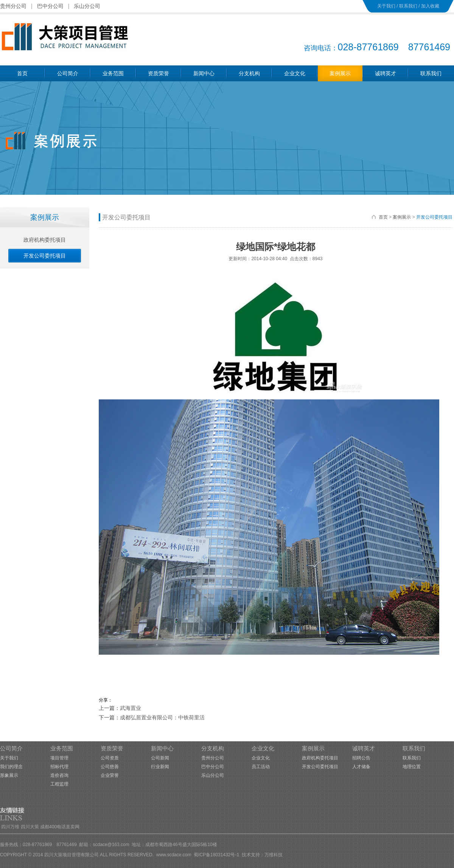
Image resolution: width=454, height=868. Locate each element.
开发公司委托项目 (434, 217)
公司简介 (11, 748)
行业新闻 (160, 767)
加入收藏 (430, 6)
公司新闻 (160, 758)
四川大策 (30, 827)
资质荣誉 (112, 748)
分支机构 (213, 748)
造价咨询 (59, 775)
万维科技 (274, 855)
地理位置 (412, 767)
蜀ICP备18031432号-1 (216, 855)
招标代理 (59, 767)
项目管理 (59, 758)
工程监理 (59, 784)
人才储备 (361, 767)
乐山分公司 (87, 6)
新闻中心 (162, 748)
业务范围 (62, 748)
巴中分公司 (50, 6)
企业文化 (263, 748)
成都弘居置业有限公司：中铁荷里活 (162, 717)
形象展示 (9, 775)
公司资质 (110, 758)
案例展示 (402, 217)
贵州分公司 (13, 6)
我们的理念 (11, 767)
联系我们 (408, 6)
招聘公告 (361, 758)
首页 (383, 217)
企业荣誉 (110, 775)
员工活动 (261, 767)
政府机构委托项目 (320, 758)
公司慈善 (110, 767)
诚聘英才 (364, 748)
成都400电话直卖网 (60, 827)
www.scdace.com (174, 855)
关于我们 (386, 6)
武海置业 (131, 708)
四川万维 (10, 827)
